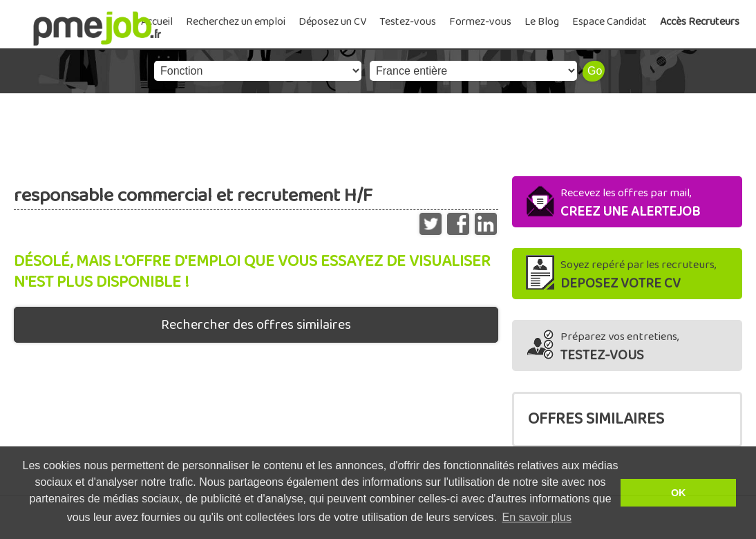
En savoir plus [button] (537, 517)
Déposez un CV (332, 22)
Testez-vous (408, 22)
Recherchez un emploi (236, 22)
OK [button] (679, 493)
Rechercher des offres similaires (256, 325)
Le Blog (542, 22)
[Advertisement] (378, 131)
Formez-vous (480, 22)
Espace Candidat (609, 22)
